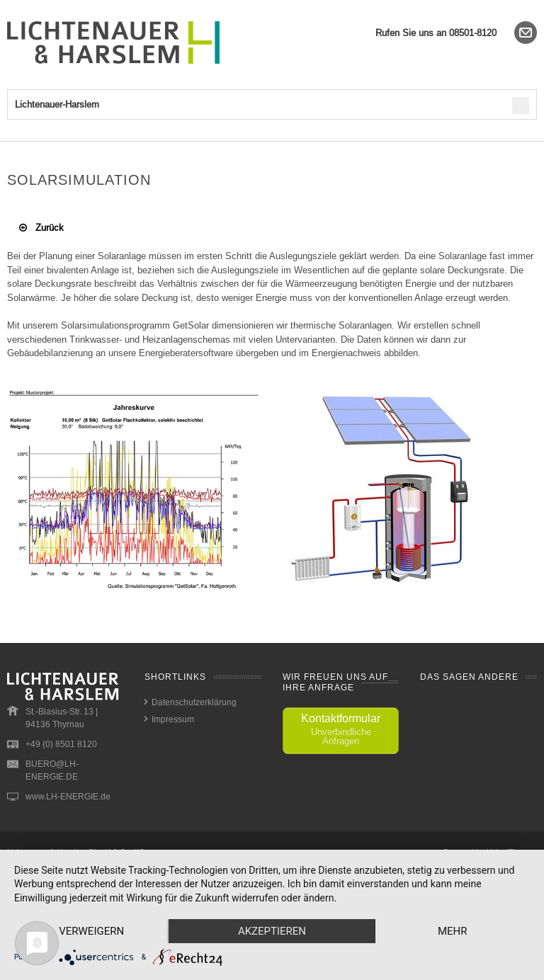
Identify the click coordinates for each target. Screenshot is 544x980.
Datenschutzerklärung (194, 702)
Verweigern (91, 931)
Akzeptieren (272, 931)
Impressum (173, 719)
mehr (453, 931)
